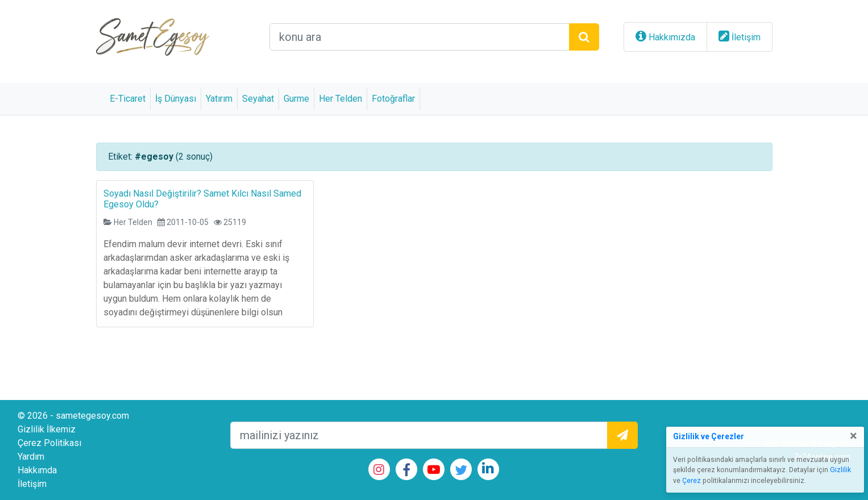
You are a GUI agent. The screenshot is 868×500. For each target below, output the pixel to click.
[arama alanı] (420, 37)
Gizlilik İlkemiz (47, 429)
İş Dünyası (176, 99)
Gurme (296, 99)
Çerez (692, 481)
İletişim (746, 37)
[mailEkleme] (419, 435)
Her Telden (340, 99)
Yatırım (219, 99)
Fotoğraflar (393, 99)
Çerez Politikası (49, 443)
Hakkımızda (672, 37)
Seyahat (258, 99)
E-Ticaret (128, 99)
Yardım (31, 457)
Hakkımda (37, 470)
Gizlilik (840, 470)
